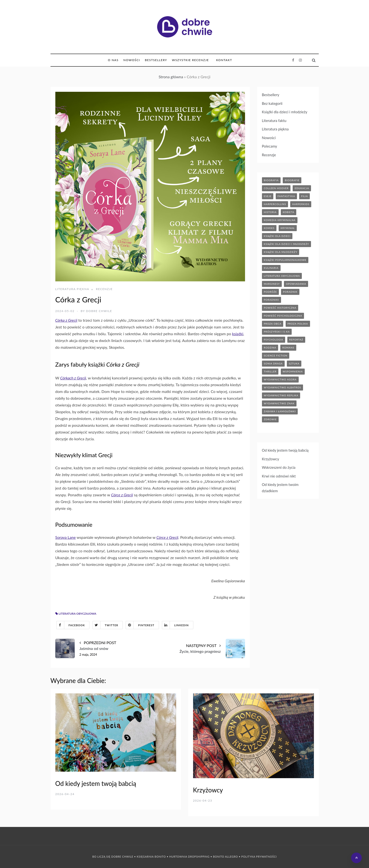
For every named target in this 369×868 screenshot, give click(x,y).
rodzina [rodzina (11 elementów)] (270, 348)
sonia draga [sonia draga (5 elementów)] (273, 363)
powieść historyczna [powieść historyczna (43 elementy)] (280, 308)
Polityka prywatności (259, 857)
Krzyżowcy (271, 459)
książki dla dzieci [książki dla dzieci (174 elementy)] (277, 236)
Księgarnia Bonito (151, 857)
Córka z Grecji (66, 320)
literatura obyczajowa (78, 614)
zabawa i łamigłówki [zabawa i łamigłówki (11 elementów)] (280, 411)
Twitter (106, 625)
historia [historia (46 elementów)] (270, 212)
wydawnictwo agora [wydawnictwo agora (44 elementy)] (280, 379)
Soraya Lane (66, 537)
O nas (113, 60)
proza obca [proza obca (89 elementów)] (273, 324)
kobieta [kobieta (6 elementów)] (289, 212)
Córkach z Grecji (73, 378)
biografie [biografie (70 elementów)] (292, 180)
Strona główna (171, 77)
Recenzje (104, 289)
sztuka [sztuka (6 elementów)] (294, 363)
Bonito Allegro (225, 857)
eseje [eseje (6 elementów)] (268, 196)
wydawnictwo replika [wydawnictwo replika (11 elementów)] (281, 395)
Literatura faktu (274, 121)
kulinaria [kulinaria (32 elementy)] (271, 268)
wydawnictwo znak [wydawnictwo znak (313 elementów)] (279, 403)
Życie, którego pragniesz (200, 651)
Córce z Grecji (122, 495)
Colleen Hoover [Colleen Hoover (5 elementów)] (276, 188)
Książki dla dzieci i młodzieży (285, 112)
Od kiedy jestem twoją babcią (285, 450)
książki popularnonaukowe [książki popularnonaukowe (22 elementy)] (285, 260)
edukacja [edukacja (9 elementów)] (302, 188)
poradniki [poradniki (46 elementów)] (272, 300)
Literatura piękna (72, 289)
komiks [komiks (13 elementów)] (269, 228)
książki (238, 334)
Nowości (132, 60)
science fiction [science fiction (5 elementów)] (276, 356)
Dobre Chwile (99, 311)
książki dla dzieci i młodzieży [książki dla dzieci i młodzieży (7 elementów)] (286, 244)
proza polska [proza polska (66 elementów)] (298, 324)
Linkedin (175, 625)
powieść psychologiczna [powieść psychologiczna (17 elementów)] (283, 316)
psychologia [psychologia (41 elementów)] (274, 340)
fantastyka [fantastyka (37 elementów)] (286, 196)
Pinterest (140, 625)
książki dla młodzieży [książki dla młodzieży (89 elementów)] (281, 252)
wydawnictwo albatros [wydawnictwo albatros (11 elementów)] (282, 387)
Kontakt (224, 60)
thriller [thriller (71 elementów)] (270, 371)
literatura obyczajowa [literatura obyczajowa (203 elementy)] (282, 276)
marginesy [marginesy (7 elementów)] (272, 284)
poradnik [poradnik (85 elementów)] (290, 292)
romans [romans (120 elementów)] (288, 348)
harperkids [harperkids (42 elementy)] (301, 204)
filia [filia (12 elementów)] (304, 196)
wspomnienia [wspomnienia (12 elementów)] (293, 371)
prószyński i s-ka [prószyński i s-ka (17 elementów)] (277, 332)
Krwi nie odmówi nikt (279, 476)
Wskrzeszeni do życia (279, 467)
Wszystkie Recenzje (191, 60)
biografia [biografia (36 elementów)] (271, 180)
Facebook (71, 625)
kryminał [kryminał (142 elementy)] (288, 228)
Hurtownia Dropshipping (189, 857)
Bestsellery (156, 60)
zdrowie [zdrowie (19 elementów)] (270, 419)
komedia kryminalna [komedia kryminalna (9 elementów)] (280, 220)
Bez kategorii (272, 103)
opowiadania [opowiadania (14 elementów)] (296, 284)
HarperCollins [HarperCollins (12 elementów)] (275, 204)
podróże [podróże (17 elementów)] (270, 292)
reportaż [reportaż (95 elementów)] (296, 340)
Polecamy (270, 146)
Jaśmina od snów (94, 648)
